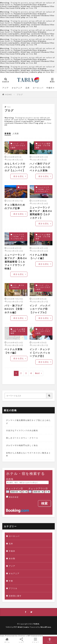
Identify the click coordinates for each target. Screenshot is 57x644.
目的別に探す (15, 596)
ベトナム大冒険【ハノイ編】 (39, 257)
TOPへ (50, 640)
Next (38, 373)
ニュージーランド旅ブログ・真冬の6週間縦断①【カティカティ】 (41, 213)
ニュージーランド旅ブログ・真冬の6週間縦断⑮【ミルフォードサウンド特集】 (16, 262)
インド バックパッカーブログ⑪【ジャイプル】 (40, 309)
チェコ (23, 187)
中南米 (50, 88)
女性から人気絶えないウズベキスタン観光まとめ (28, 454)
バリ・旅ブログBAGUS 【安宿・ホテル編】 (15, 309)
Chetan (22, 636)
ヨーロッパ (38, 88)
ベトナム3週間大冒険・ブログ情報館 (43, 146)
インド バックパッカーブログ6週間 (18, 146)
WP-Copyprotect (35, 636)
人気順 (16, 133)
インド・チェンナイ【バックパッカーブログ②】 (40, 353)
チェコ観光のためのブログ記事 (15, 206)
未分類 (12, 558)
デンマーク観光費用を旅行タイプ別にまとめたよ (28, 422)
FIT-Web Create (21, 627)
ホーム (7, 640)
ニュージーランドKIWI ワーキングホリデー (43, 189)
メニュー (36, 640)
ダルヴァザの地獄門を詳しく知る (22, 445)
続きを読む (19, 176)
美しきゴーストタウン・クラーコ (22, 438)
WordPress (46, 627)
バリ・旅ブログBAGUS (17, 286)
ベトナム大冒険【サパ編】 (14, 351)
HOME (9, 94)
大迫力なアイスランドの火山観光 (22, 430)
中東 (11, 581)
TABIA (36, 624)
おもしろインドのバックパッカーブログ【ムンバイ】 (15, 167)
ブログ (20, 94)
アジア (5, 88)
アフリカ (13, 588)
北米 (28, 88)
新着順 (8, 133)
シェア (21, 640)
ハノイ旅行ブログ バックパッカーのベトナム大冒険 (41, 167)
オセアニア (17, 88)
